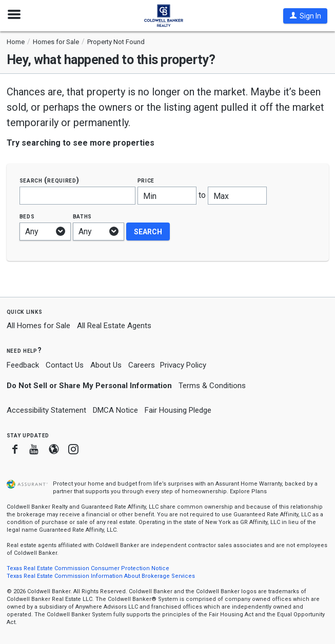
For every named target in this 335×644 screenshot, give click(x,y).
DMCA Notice (115, 410)
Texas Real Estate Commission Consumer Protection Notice (88, 568)
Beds (27, 216)
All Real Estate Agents (114, 326)
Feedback (23, 365)
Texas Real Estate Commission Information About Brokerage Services (101, 576)
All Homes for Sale (38, 326)
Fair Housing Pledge (178, 410)
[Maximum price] (237, 196)
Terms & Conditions (212, 386)
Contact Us (65, 365)
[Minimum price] (167, 196)
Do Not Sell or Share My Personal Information (89, 386)
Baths (83, 216)
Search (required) (50, 180)
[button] (305, 16)
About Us (106, 365)
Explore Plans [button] (248, 491)
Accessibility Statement (46, 410)
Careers (142, 365)
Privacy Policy (183, 365)
